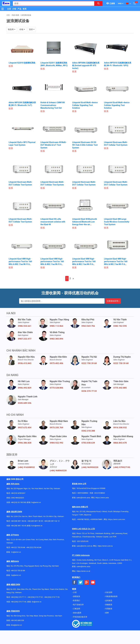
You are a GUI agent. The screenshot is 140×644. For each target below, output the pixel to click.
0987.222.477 (25, 339)
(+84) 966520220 (17, 498)
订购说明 (76, 609)
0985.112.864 (56, 326)
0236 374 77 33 (89, 391)
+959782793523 (83, 519)
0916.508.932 (120, 428)
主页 (9, 9)
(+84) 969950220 (90, 467)
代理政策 (108, 609)
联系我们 (76, 601)
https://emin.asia (102, 498)
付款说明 (108, 592)
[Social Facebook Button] (74, 582)
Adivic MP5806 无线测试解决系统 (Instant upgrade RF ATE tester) (86, 65)
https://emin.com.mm (117, 519)
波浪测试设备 (26, 15)
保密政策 (76, 596)
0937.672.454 (25, 428)
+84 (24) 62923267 (18, 493)
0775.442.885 (120, 388)
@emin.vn (17, 575)
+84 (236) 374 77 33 (52, 597)
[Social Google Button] (87, 582)
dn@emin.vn (37, 602)
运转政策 (108, 601)
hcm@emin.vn (37, 526)
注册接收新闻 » (113, 301)
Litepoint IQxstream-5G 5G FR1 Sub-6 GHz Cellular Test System (85, 145)
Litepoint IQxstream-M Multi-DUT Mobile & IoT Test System (54, 145)
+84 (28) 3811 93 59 (35, 521)
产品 (19, 9)
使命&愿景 (77, 613)
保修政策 (108, 605)
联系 (25, 9)
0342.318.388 (88, 431)
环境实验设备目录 (80, 617)
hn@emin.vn (36, 502)
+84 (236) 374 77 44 (18, 602)
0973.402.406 (56, 363)
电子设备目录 (78, 605)
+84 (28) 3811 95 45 (18, 526)
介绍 (14, 9)
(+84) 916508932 (26, 467)
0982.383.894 (56, 339)
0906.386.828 (25, 443)
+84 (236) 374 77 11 (18, 597)
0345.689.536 (25, 403)
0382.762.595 (120, 326)
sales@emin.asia (83, 498)
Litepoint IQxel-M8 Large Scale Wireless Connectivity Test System (117, 222)
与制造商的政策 (111, 596)
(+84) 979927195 (122, 467)
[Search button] (98, 3)
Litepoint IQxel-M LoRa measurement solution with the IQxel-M (53, 222)
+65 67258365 (99, 493)
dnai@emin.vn (16, 625)
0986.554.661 (25, 326)
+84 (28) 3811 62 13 (52, 521)
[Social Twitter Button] (81, 582)
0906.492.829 (25, 388)
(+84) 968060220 (58, 471)
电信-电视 (16, 15)
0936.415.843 (25, 363)
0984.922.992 (56, 443)
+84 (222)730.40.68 (34, 547)
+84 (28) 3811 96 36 (18, 521)
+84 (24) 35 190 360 (18, 502)
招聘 (107, 613)
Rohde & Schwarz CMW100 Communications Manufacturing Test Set (53, 105)
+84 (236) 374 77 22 (35, 597)
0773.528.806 (56, 388)
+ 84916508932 (82, 493)
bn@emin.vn (16, 552)
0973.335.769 (56, 428)
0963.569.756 (88, 326)
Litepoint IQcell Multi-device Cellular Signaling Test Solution (85, 105)
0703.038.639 (88, 443)
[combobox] (52, 3)
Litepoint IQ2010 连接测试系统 (22, 63)
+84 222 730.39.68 (18, 547)
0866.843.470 (120, 443)
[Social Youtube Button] (93, 582)
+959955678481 (97, 519)
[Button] (3, 9)
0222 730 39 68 (89, 363)
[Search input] (52, 3)
